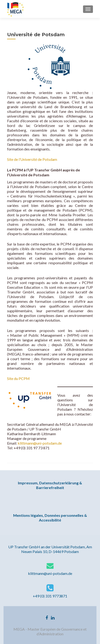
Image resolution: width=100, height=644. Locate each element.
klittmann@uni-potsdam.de (40, 443)
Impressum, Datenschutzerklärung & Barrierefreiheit (50, 485)
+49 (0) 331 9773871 (50, 596)
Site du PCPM (18, 378)
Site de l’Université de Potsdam (32, 159)
